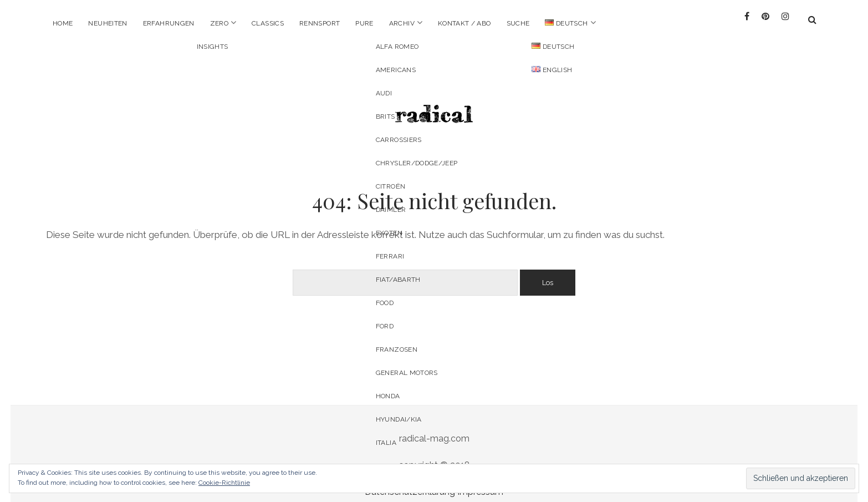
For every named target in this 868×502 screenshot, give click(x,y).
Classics (268, 23)
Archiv (402, 23)
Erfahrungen (169, 23)
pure (364, 23)
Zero (219, 23)
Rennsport (320, 23)
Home (63, 23)
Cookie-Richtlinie (224, 483)
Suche (518, 23)
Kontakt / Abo (464, 23)
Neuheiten (108, 23)
